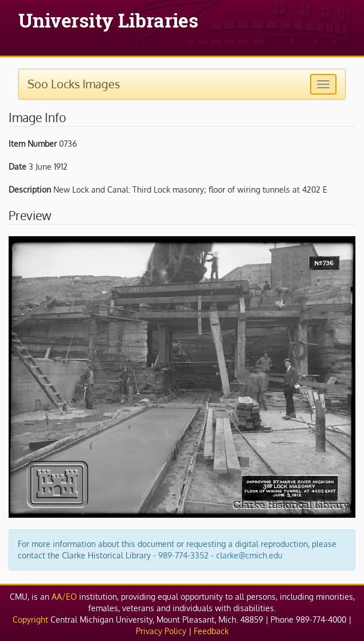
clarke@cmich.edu (249, 555)
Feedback (211, 631)
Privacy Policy (161, 631)
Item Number (33, 144)
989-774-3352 (183, 555)
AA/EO (64, 597)
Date (17, 167)
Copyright (30, 619)
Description (30, 189)
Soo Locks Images (74, 84)
